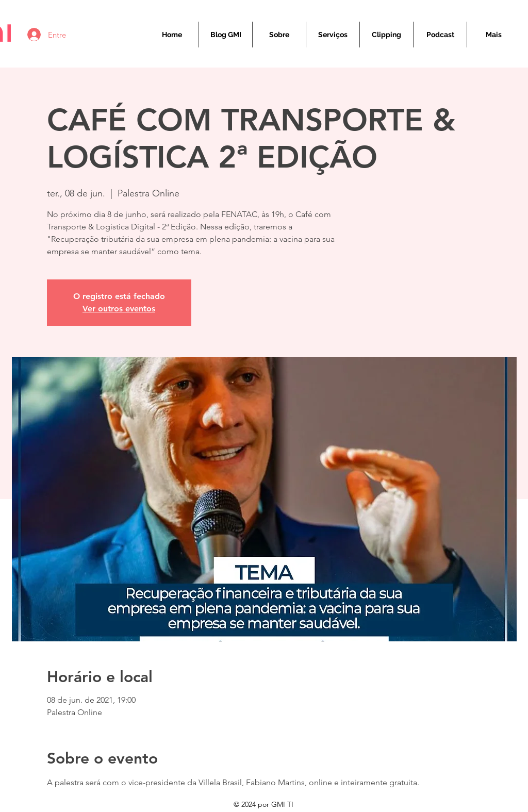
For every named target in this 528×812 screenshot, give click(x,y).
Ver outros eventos (119, 309)
